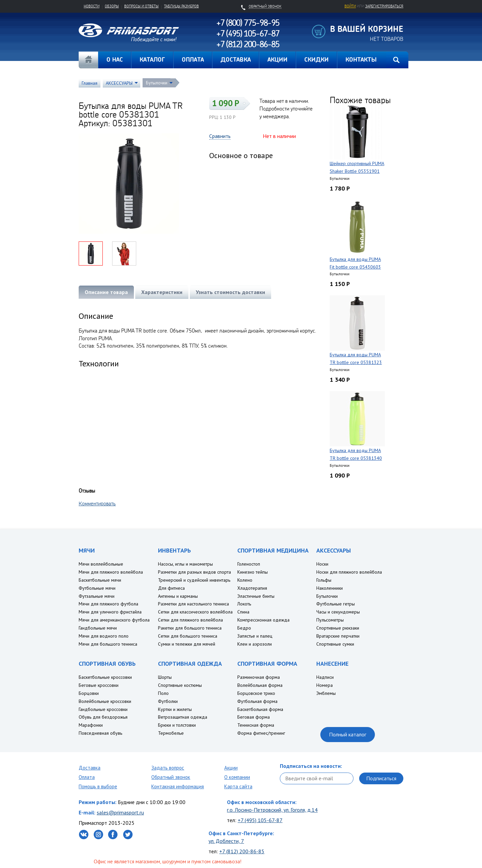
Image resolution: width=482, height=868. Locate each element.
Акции (231, 768)
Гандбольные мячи (98, 628)
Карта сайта (238, 786)
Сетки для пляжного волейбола (190, 620)
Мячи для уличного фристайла (110, 612)
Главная (88, 60)
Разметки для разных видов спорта (194, 572)
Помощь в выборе (98, 786)
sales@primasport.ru (120, 812)
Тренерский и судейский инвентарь (194, 580)
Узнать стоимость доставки (230, 292)
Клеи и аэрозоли (255, 644)
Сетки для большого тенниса (188, 636)
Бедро (244, 628)
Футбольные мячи (97, 588)
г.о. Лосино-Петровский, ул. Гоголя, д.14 (272, 810)
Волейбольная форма (260, 685)
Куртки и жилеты (175, 709)
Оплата (87, 777)
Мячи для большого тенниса (108, 644)
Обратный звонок (171, 777)
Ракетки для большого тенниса (190, 628)
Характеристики (162, 292)
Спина (243, 612)
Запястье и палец (255, 636)
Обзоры (112, 6)
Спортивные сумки (335, 644)
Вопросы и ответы (141, 6)
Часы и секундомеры (338, 612)
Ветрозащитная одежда (183, 717)
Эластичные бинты (256, 596)
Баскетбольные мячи (100, 580)
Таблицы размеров (181, 6)
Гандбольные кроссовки (103, 709)
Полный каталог (348, 734)
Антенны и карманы (178, 596)
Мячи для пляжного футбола (108, 604)
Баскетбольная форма (260, 709)
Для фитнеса (171, 588)
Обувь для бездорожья (103, 717)
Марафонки (91, 725)
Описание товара (106, 292)
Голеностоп (249, 564)
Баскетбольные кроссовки (105, 677)
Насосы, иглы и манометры (185, 564)
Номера (325, 685)
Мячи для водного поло (104, 636)
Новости (92, 6)
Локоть (244, 604)
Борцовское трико (256, 693)
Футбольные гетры (336, 604)
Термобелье (171, 733)
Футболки (168, 701)
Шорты (165, 677)
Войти (350, 6)
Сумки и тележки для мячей (187, 644)
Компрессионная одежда (263, 620)
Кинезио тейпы (253, 572)
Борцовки (89, 693)
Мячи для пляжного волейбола (111, 572)
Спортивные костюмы (180, 685)
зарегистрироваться (384, 6)
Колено (245, 580)
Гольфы (324, 580)
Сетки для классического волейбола (195, 612)
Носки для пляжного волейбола (349, 572)
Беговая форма (254, 717)
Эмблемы (326, 693)
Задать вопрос (168, 768)
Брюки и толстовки (177, 725)
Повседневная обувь (100, 733)
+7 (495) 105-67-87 (260, 820)
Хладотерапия (252, 588)
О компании (237, 777)
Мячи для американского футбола (114, 620)
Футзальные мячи (97, 596)
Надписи (325, 677)
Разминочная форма (259, 677)
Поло (163, 693)
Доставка (90, 768)
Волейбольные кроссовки (105, 701)
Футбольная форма (257, 701)
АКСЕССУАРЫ (119, 83)
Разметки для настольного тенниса (193, 604)
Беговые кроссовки (99, 685)
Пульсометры (330, 620)
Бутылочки (157, 83)
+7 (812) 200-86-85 (242, 851)
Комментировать (97, 503)
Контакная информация (178, 786)
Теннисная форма (256, 725)
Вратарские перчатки (338, 636)
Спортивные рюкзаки (338, 628)
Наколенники (330, 588)
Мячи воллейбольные (101, 564)
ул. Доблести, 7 (226, 841)
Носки (322, 564)
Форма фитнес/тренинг (261, 733)
